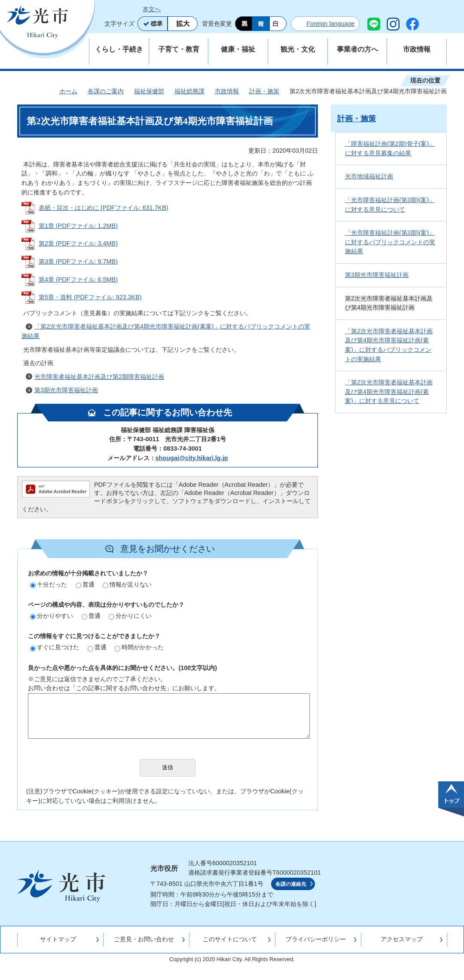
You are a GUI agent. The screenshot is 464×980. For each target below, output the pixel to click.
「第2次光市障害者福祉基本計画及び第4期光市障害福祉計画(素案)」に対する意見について (389, 392)
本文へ (152, 9)
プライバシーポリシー (316, 939)
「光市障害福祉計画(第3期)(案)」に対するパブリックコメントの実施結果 (390, 242)
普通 (85, 584)
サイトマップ (58, 939)
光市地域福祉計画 (369, 176)
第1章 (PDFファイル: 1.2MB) (78, 226)
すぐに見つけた (55, 647)
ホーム (68, 91)
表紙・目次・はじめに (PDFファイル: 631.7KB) (104, 208)
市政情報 (227, 91)
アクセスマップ (402, 939)
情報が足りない (127, 584)
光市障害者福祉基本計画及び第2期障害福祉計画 (99, 377)
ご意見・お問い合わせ (144, 939)
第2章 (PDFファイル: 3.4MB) (78, 243)
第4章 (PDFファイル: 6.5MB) (78, 280)
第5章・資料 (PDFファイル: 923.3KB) (90, 297)
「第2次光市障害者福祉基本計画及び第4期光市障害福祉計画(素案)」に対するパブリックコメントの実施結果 (166, 331)
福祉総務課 (189, 91)
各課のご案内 (106, 91)
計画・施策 (264, 91)
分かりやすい (52, 616)
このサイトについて (230, 939)
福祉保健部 (149, 91)
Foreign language (330, 24)
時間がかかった (139, 647)
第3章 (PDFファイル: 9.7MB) (78, 261)
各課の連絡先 (291, 884)
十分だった (49, 584)
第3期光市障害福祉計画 (66, 390)
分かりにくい (130, 616)
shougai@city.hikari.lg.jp (192, 458)
